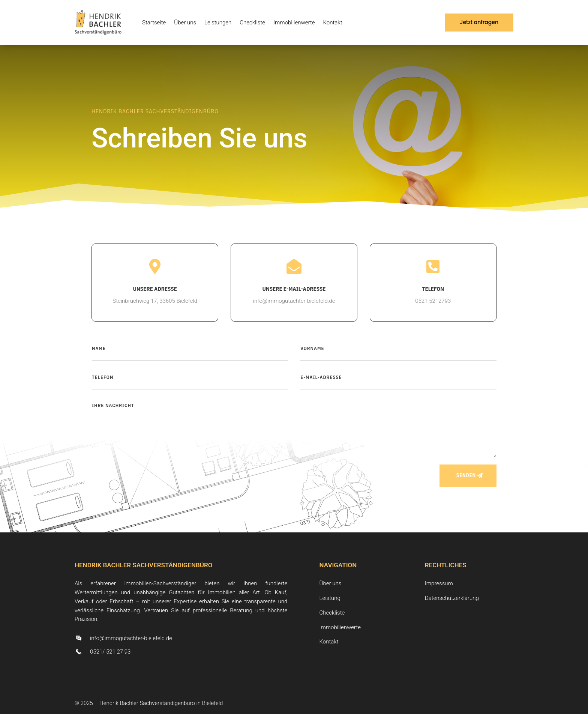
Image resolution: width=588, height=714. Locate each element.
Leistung (330, 598)
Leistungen (218, 23)
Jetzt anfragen (479, 22)
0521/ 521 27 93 (110, 652)
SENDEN (466, 475)
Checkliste (252, 23)
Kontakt (333, 23)
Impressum (439, 583)
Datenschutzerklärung (452, 598)
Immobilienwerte (294, 23)
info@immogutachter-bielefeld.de (131, 638)
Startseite (154, 23)
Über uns (185, 23)
